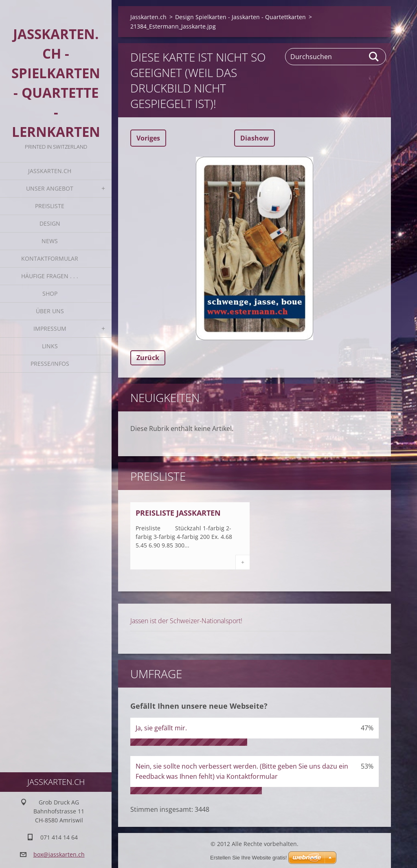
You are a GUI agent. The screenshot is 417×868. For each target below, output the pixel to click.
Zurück (148, 358)
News (50, 241)
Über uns (50, 311)
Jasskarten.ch (50, 171)
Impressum (50, 329)
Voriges (148, 138)
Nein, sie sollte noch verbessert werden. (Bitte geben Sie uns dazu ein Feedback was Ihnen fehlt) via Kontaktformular (242, 771)
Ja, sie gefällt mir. (161, 728)
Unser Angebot (50, 188)
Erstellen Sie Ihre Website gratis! (248, 858)
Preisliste (50, 206)
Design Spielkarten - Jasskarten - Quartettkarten (240, 17)
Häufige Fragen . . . (50, 276)
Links (50, 346)
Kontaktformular (50, 258)
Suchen (374, 57)
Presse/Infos (50, 364)
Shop (50, 293)
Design (50, 223)
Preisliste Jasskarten (178, 513)
